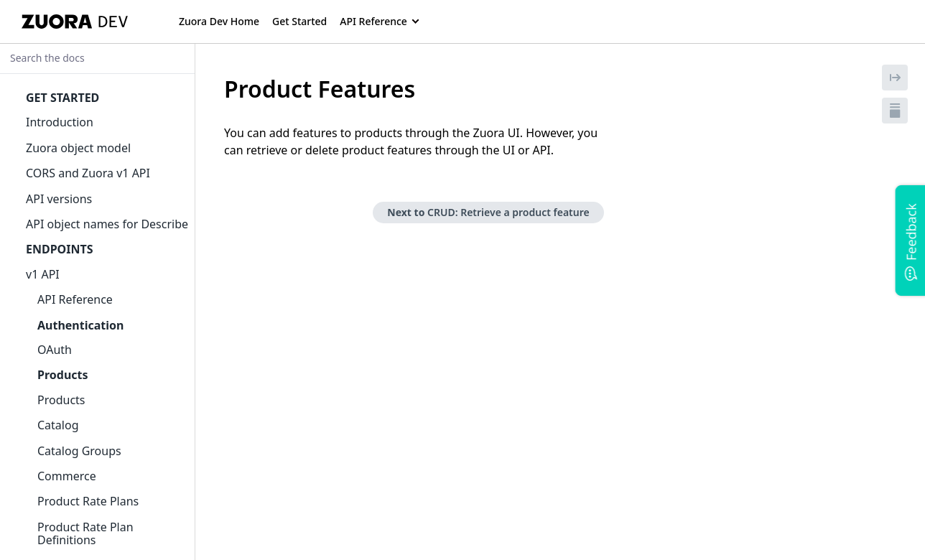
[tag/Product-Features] (216, 89)
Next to (488, 212)
